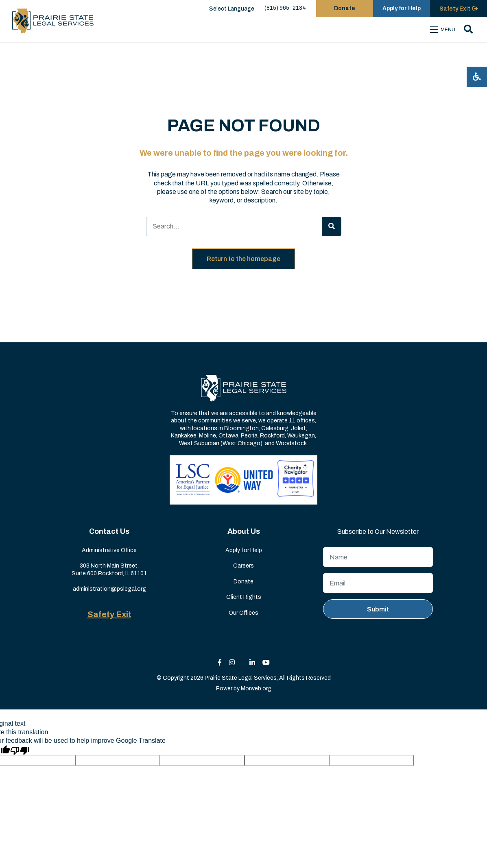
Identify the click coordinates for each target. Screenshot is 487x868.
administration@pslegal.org (109, 589)
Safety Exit (109, 614)
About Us (244, 531)
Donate (243, 582)
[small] (220, 662)
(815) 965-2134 (285, 8)
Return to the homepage (243, 259)
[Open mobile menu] (444, 30)
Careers (243, 566)
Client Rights (244, 597)
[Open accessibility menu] (477, 77)
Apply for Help (244, 550)
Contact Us (109, 531)
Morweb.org (256, 689)
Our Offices (243, 613)
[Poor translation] (20, 750)
